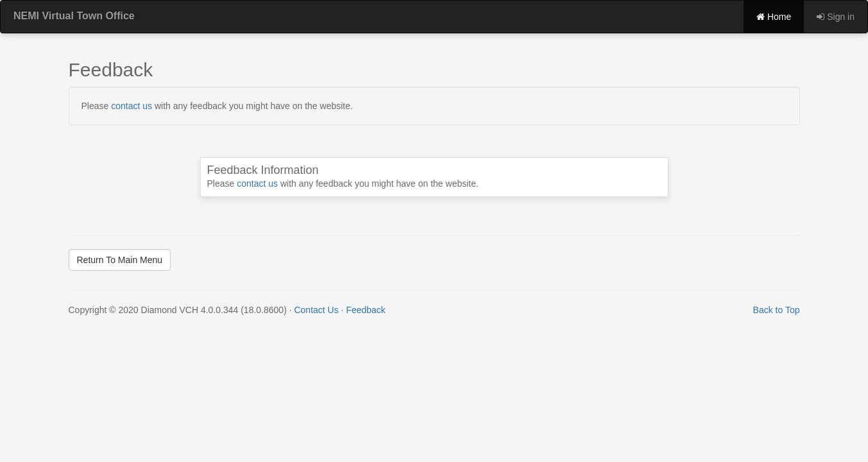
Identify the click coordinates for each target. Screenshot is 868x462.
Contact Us (316, 310)
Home (774, 17)
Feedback (365, 310)
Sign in (836, 17)
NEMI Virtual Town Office (74, 16)
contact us (132, 106)
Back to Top (777, 310)
